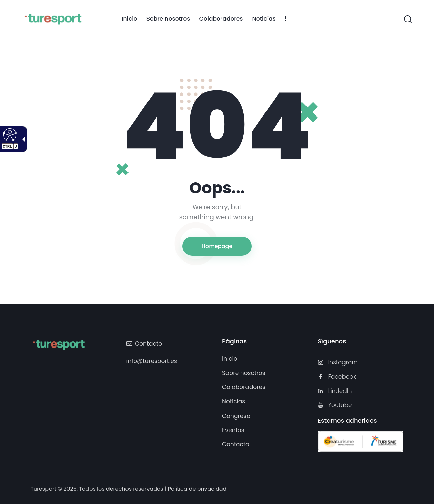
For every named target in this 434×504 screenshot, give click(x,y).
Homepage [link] (217, 246)
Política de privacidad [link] (197, 489)
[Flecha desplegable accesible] (22, 139)
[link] (129, 19)
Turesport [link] (43, 489)
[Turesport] (53, 18)
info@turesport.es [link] (152, 361)
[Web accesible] (9, 134)
